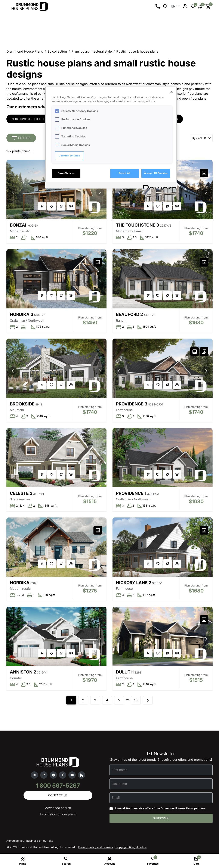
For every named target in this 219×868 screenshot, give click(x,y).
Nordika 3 (22, 315)
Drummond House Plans (25, 51)
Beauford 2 (130, 315)
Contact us (58, 797)
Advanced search (58, 810)
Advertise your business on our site (30, 842)
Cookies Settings (69, 156)
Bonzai (18, 225)
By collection (57, 51)
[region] (111, 138)
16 (136, 702)
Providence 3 (132, 404)
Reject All (125, 173)
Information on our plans (58, 816)
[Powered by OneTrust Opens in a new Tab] (158, 186)
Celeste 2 (21, 494)
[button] (100, 192)
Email (116, 799)
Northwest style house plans (37, 119)
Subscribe (161, 820)
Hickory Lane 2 (134, 584)
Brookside (22, 404)
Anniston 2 (23, 673)
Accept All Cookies (156, 173)
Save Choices (66, 173)
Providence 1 (131, 494)
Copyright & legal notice (131, 849)
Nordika (20, 584)
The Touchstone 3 (138, 225)
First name (120, 771)
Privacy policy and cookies (96, 849)
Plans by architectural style (92, 51)
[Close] (172, 92)
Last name (119, 785)
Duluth (125, 673)
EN (174, 6)
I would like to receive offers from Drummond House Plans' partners (160, 810)
